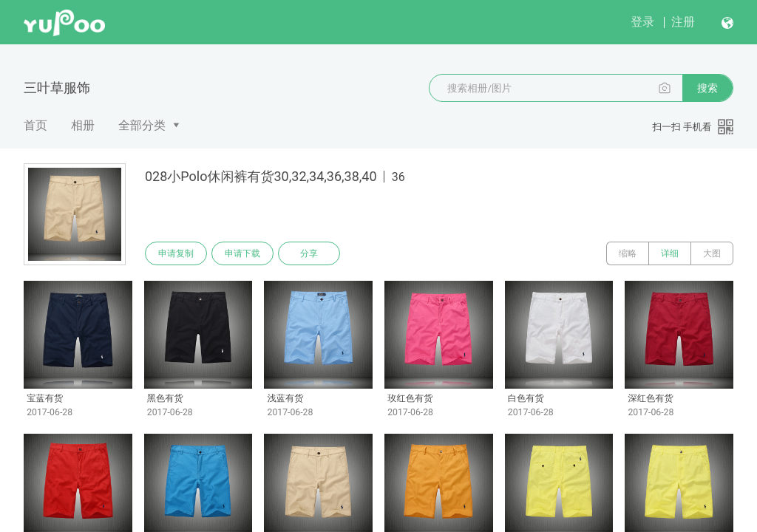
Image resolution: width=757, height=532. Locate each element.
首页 (35, 125)
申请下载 (242, 253)
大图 (712, 253)
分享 (309, 253)
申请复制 (176, 253)
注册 (683, 22)
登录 (642, 22)
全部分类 (142, 125)
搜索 (707, 88)
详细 (670, 253)
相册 (83, 125)
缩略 (628, 253)
